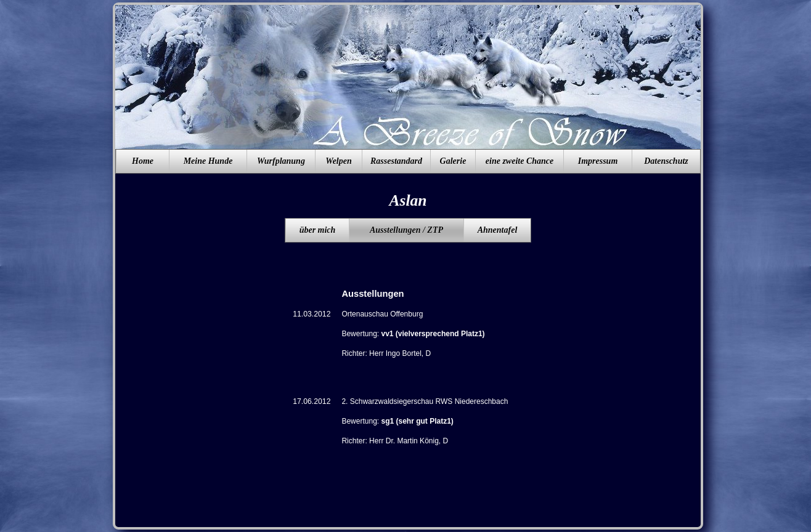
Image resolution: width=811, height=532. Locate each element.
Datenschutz (666, 161)
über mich (318, 230)
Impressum (598, 161)
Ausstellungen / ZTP (406, 230)
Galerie (453, 161)
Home (143, 161)
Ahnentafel (498, 230)
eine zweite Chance (520, 161)
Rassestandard (396, 161)
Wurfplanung (281, 161)
